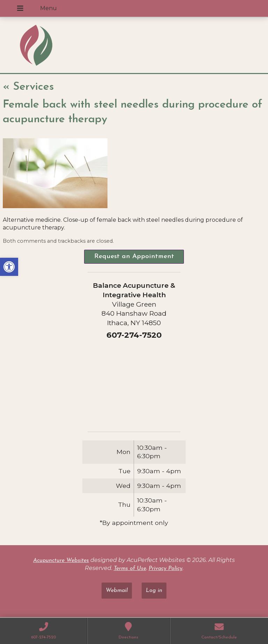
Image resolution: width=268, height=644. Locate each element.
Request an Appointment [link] (134, 257)
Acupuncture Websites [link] (61, 561)
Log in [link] (154, 591)
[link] (9, 267)
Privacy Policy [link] (166, 569)
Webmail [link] (117, 591)
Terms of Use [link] (130, 569)
